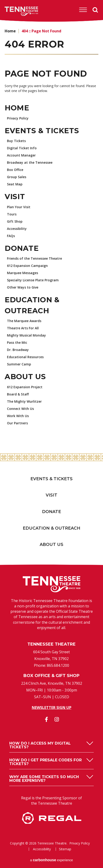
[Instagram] (57, 719)
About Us (25, 377)
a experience (52, 860)
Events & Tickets (42, 131)
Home (10, 31)
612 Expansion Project (25, 387)
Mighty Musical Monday (26, 335)
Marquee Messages (23, 273)
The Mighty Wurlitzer (24, 401)
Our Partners (17, 423)
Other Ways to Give (23, 287)
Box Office (15, 170)
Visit (15, 197)
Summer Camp (19, 364)
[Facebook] (46, 719)
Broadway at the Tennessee (30, 162)
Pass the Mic (17, 342)
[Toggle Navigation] (83, 10)
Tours (12, 214)
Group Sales (17, 177)
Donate (22, 248)
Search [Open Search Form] (95, 10)
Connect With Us (20, 409)
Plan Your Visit (19, 207)
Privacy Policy (18, 118)
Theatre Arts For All (23, 328)
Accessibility (17, 229)
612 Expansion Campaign (27, 266)
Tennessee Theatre (14, 11)
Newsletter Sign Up (52, 708)
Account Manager (21, 155)
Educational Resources (25, 357)
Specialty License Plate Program (33, 280)
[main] (51, 238)
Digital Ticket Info (22, 148)
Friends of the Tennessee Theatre (34, 258)
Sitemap (65, 849)
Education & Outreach (51, 528)
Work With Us (18, 416)
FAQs (11, 236)
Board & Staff (18, 394)
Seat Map (15, 184)
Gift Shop (15, 221)
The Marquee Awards (24, 321)
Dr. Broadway (18, 350)
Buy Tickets (16, 141)
